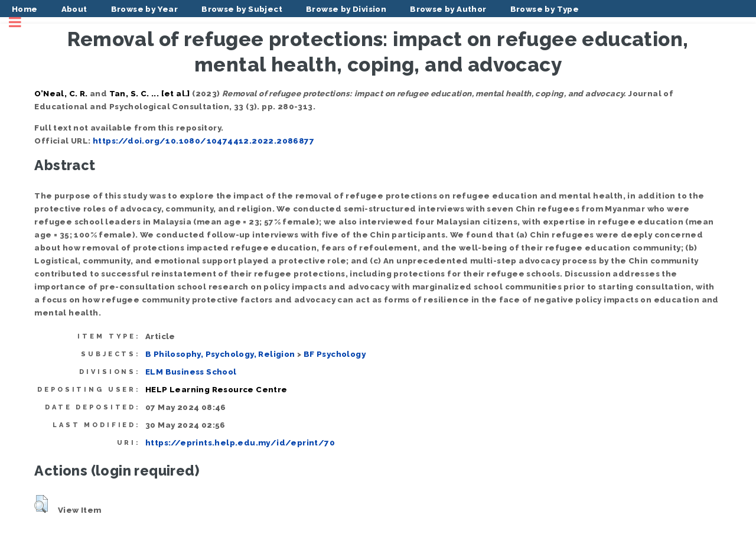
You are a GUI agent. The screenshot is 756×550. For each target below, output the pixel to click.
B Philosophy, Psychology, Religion (220, 354)
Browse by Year (145, 9)
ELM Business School (191, 372)
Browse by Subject (242, 9)
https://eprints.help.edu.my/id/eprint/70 (240, 442)
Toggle (21, 22)
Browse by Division (346, 9)
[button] (41, 504)
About (74, 9)
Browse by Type (545, 9)
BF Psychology (335, 354)
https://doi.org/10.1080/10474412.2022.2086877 (203, 141)
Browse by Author (448, 9)
